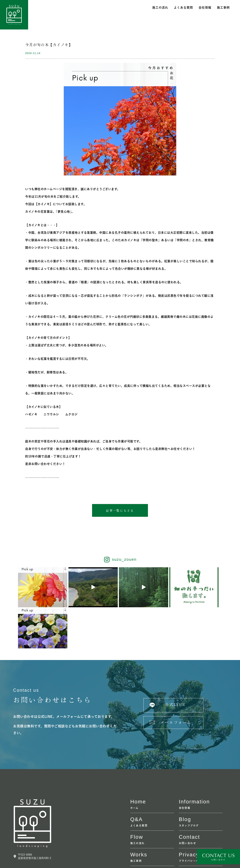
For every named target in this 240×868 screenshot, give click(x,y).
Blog (185, 779)
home (138, 761)
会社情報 (205, 8)
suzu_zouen (124, 560)
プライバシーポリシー (193, 820)
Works (139, 814)
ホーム (135, 767)
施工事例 (223, 8)
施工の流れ (160, 8)
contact (189, 796)
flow (137, 796)
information (194, 761)
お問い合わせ (187, 802)
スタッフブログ (189, 785)
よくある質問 (183, 8)
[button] (120, 511)
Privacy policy (198, 814)
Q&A (136, 779)
